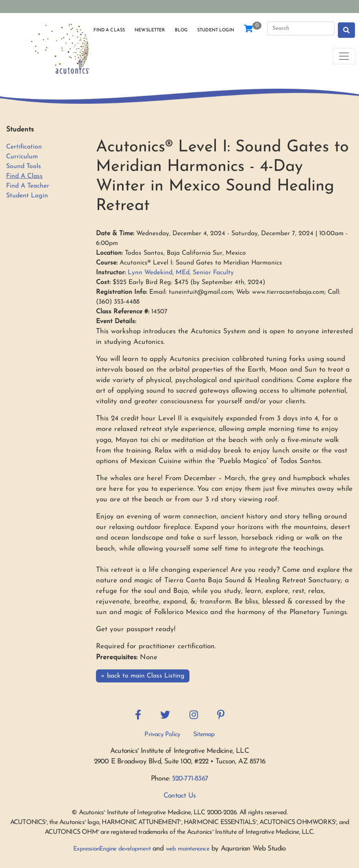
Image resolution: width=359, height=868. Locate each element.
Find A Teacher (28, 186)
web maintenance (188, 849)
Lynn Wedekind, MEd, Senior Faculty (181, 273)
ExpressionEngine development (112, 849)
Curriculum (22, 157)
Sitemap (204, 735)
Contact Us (179, 796)
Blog (181, 30)
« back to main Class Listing (143, 676)
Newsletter (150, 30)
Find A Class (24, 176)
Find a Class (109, 30)
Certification (24, 147)
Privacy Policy (162, 735)
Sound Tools (24, 166)
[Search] (301, 28)
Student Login (216, 30)
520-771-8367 (190, 779)
